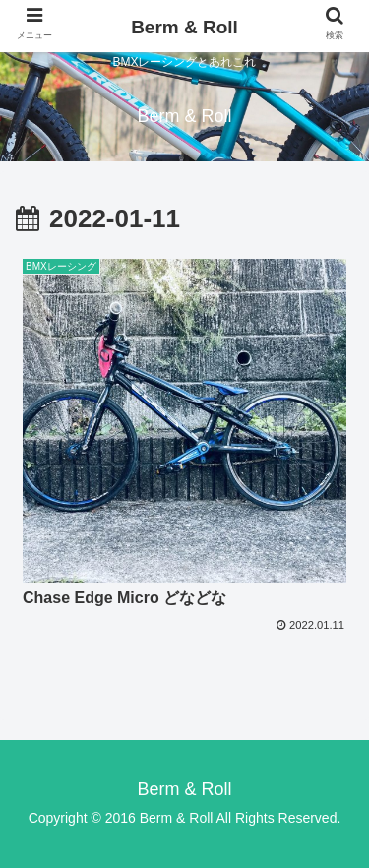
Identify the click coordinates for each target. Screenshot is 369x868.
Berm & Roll (184, 27)
